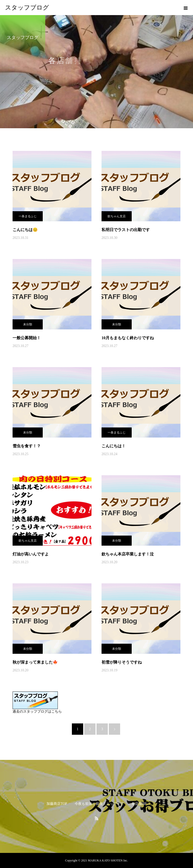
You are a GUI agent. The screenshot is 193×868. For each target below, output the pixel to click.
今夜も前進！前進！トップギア (99, 804)
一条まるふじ (28, 216)
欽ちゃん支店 (117, 216)
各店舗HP (139, 804)
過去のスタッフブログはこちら (37, 711)
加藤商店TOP (57, 804)
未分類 (28, 324)
